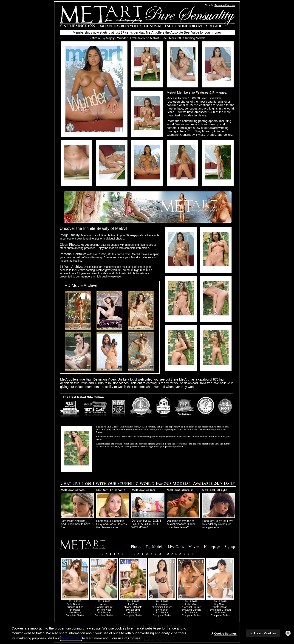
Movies (194, 547)
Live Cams (176, 547)
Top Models (154, 547)
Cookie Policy (71, 641)
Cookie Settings (225, 637)
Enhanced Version (225, 5)
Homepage (212, 547)
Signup (230, 547)
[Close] (288, 636)
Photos (136, 547)
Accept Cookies (265, 637)
